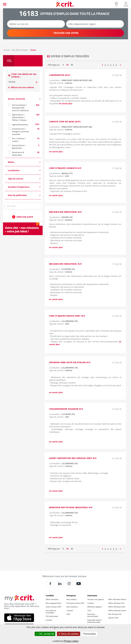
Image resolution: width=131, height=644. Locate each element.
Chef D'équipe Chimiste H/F (65, 168)
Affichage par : (54, 65)
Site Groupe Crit (115, 614)
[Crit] (60, 584)
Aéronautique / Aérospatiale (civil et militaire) (20, 108)
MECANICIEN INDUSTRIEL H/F (65, 212)
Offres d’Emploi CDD (117, 607)
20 (72, 65)
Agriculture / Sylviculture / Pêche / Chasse (19, 117)
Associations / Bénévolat (19, 147)
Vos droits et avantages (51, 612)
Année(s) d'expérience (24, 187)
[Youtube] (79, 584)
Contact (49, 620)
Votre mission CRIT (54, 607)
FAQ (68, 614)
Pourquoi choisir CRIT (75, 603)
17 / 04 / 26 (117, 75)
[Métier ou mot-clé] (36, 24)
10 (67, 65)
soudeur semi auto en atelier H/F (70, 362)
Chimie (12, 82)
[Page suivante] (120, 64)
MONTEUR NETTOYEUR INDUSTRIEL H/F (71, 507)
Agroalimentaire (20, 125)
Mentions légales (94, 607)
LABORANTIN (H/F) (60, 75)
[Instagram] (69, 584)
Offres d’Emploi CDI (116, 603)
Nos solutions (72, 607)
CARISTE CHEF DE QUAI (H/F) (65, 122)
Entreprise (71, 596)
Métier (24, 162)
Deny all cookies (69, 634)
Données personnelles (93, 615)
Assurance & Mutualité (18, 154)
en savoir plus (65, 103)
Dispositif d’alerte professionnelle (94, 621)
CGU (89, 611)
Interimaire (92, 596)
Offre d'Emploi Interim (117, 599)
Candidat (50, 596)
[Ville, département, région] (95, 24)
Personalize (90, 634)
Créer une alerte (25, 217)
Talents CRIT (113, 618)
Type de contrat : (61, 83)
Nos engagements (53, 603)
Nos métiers (72, 599)
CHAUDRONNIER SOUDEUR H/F (66, 409)
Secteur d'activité (24, 99)
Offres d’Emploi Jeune (117, 611)
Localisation (24, 170)
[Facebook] (50, 584)
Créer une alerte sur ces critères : (24, 75)
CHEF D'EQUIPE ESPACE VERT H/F (67, 316)
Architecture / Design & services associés (20, 131)
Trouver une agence (96, 599)
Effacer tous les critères (21, 87)
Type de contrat (24, 179)
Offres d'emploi (52, 599)
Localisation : (71, 80)
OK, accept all (45, 634)
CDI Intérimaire (52, 616)
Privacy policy (71, 641)
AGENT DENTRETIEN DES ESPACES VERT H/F (73, 458)
